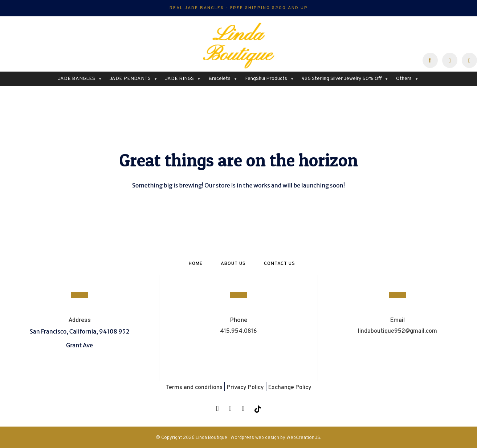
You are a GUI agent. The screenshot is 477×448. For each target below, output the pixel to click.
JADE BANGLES (80, 79)
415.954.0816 (238, 331)
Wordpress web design (255, 438)
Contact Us (280, 264)
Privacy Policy (245, 388)
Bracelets (223, 79)
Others (407, 79)
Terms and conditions (194, 388)
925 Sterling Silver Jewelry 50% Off (345, 79)
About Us (233, 264)
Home (196, 264)
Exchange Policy (290, 388)
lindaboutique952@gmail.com (397, 331)
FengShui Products (270, 79)
